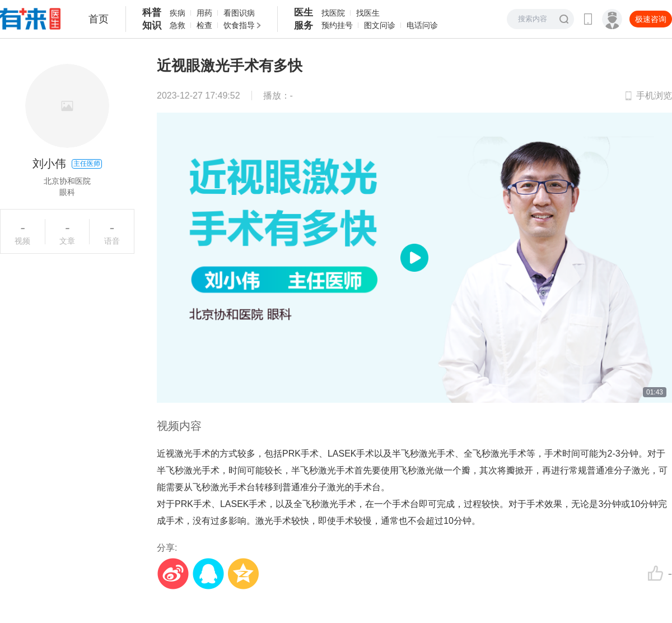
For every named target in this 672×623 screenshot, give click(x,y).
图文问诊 (380, 25)
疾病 (178, 13)
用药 (204, 13)
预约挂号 (337, 25)
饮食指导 (239, 25)
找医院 (333, 13)
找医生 (368, 13)
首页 (99, 19)
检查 (204, 25)
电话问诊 (422, 25)
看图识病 (239, 13)
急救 (178, 25)
